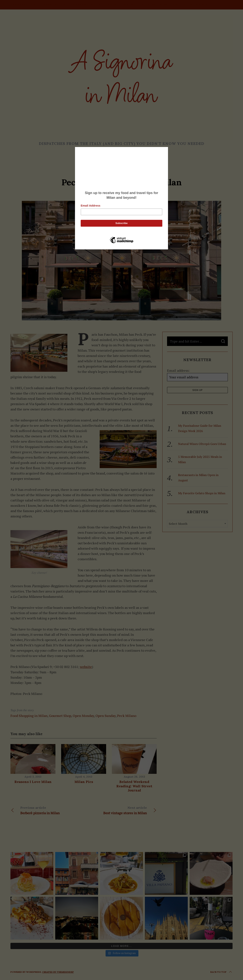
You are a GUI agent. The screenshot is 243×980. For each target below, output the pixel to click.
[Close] (167, 148)
